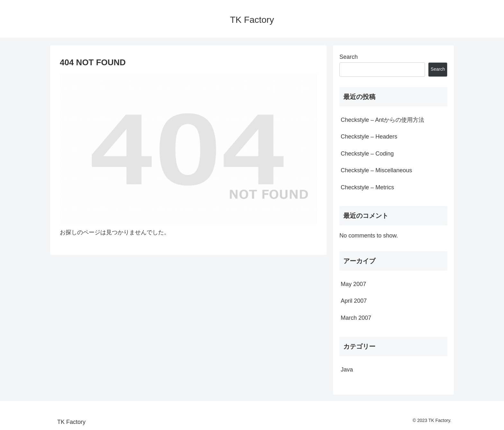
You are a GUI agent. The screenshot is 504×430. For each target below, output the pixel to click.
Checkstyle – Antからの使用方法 (382, 120)
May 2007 (353, 284)
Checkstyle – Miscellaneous (376, 170)
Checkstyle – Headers (369, 137)
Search (349, 57)
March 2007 (356, 318)
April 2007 (354, 301)
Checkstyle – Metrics (367, 187)
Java (347, 370)
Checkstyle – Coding (367, 154)
